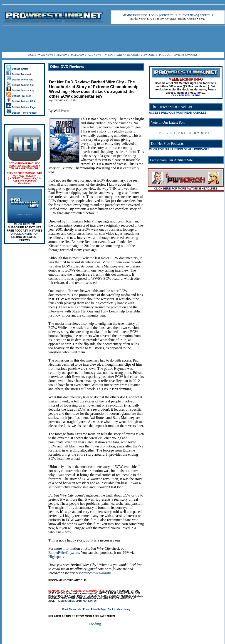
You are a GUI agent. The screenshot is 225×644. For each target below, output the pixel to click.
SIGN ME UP (72, 601)
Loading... (96, 624)
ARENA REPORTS (128, 55)
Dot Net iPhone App (20, 80)
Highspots (56, 557)
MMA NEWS (79, 55)
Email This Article (72, 609)
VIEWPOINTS (149, 55)
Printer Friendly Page (95, 609)
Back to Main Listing (119, 609)
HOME (32, 55)
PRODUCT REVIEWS (172, 55)
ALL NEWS (95, 55)
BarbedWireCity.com (64, 553)
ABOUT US (206, 15)
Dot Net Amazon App (20, 91)
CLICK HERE (22, 224)
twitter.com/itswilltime (95, 573)
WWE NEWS (46, 55)
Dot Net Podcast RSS (21, 101)
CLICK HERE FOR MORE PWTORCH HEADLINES (186, 189)
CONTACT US (169, 15)
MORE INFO (89, 601)
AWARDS (192, 55)
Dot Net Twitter (17, 69)
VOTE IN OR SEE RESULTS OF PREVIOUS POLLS (186, 133)
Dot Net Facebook (19, 74)
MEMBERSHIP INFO (135, 15)
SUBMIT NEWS (188, 15)
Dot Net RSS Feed (19, 96)
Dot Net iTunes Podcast (22, 113)
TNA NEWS (62, 55)
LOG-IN (154, 15)
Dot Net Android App (20, 85)
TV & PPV (110, 55)
